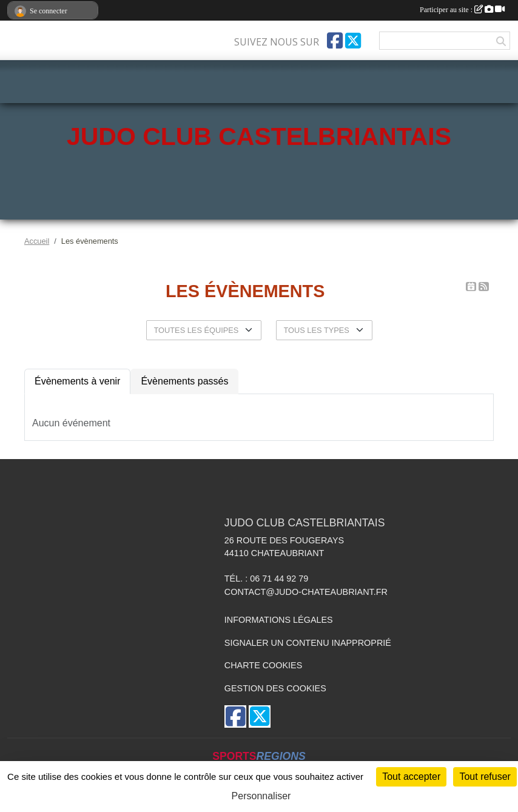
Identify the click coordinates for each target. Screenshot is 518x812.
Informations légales (279, 620)
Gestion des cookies (275, 688)
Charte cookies (263, 665)
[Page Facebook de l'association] (335, 41)
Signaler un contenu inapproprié (308, 643)
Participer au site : (462, 10)
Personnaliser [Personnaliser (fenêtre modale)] (261, 796)
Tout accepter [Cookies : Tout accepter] (411, 777)
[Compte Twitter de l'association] (353, 41)
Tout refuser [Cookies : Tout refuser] (485, 777)
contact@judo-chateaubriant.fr (306, 592)
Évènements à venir (77, 381)
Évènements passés (184, 381)
